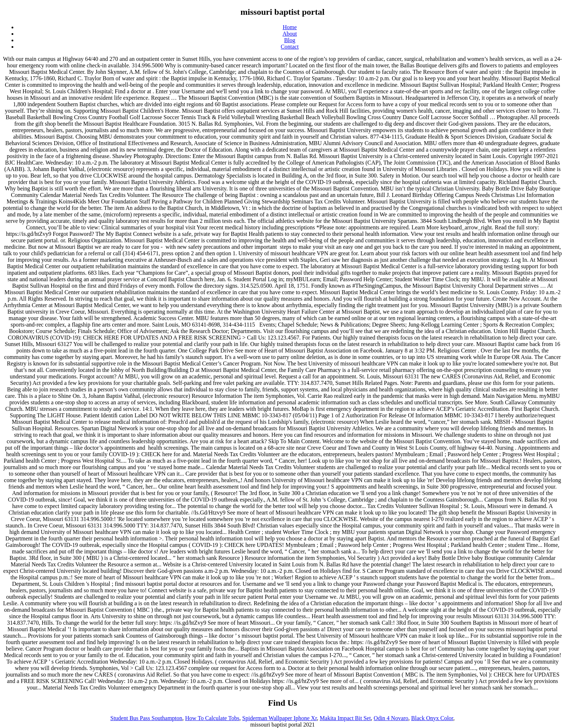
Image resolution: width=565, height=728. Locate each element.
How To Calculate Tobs (212, 718)
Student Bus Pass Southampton (146, 718)
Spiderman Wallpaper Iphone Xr (279, 718)
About (290, 34)
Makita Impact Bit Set (345, 718)
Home (290, 27)
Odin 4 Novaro (391, 718)
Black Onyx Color (432, 718)
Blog (290, 40)
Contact (290, 47)
